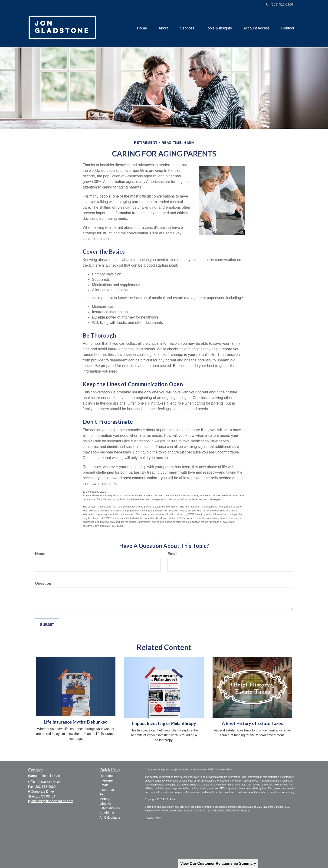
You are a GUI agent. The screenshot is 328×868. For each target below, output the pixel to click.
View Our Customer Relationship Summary (218, 863)
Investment (108, 780)
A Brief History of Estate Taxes (252, 723)
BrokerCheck (225, 769)
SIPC (158, 811)
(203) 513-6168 (279, 4)
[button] (164, 28)
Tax (102, 794)
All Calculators (110, 817)
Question (43, 583)
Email (172, 554)
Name (40, 554)
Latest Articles (110, 808)
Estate (104, 785)
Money (105, 799)
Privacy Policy (153, 818)
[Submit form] (47, 625)
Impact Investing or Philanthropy (164, 723)
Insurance (107, 790)
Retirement (108, 776)
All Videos (107, 813)
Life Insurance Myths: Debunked (76, 722)
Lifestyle (106, 804)
